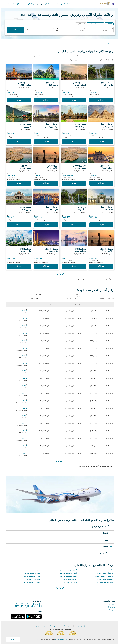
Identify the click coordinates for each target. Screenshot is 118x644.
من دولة (36, 626)
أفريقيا (107, 533)
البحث (14, 30)
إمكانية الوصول (110, 613)
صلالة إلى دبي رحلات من (69, 582)
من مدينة (42, 626)
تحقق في (54, 4)
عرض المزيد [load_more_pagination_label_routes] (59, 588)
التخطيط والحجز (63, 4)
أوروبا (107, 540)
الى (83, 29)
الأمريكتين (106, 546)
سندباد (22, 4)
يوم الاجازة (47, 4)
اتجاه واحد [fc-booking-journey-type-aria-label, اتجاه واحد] (109, 24)
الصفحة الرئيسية (109, 43)
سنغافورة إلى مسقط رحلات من (31, 582)
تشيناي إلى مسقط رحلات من (31, 573)
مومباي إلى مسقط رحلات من (67, 576)
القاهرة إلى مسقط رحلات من (67, 573)
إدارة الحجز (39, 4)
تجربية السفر (29, 4)
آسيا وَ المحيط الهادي (101, 527)
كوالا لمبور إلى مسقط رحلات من (103, 576)
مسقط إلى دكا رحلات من (32, 579)
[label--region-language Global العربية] (11, 4)
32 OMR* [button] (23, 15)
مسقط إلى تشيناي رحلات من (104, 579)
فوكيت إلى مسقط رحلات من (104, 573)
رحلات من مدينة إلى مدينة (66, 626)
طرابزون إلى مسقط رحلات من (31, 576)
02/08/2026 (54, 31)
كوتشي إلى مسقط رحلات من (67, 570)
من (111, 29)
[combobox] (99, 31)
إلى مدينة (76, 626)
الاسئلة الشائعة (110, 604)
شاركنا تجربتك (110, 607)
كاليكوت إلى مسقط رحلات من (103, 582)
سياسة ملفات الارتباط (60, 639)
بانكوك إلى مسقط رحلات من (31, 570)
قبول (12, 639)
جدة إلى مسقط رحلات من (68, 579)
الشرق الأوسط (104, 553)
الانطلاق (55, 29)
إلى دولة (82, 626)
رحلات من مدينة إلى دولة (52, 626)
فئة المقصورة (36, 56)
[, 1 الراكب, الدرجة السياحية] (95, 24)
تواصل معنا (111, 610)
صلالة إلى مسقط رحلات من (104, 570)
